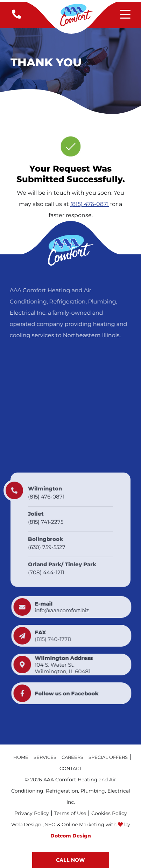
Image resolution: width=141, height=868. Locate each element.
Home (21, 757)
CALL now (70, 860)
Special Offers (108, 757)
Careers (72, 757)
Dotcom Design (71, 836)
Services (45, 757)
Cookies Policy (109, 813)
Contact (70, 768)
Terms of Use (70, 813)
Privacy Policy (32, 813)
